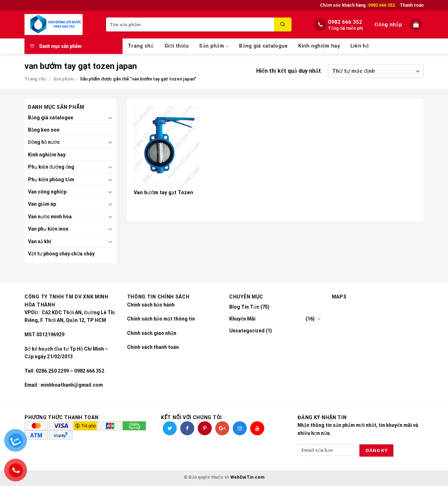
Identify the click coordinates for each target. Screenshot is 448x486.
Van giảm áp (42, 204)
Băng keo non (44, 130)
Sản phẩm (214, 46)
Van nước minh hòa (50, 217)
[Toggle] (110, 118)
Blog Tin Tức (244, 307)
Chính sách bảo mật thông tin (161, 319)
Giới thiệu (177, 46)
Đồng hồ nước (44, 142)
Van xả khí (40, 241)
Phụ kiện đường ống (51, 167)
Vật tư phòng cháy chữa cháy (61, 254)
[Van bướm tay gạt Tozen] (166, 145)
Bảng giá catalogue (263, 46)
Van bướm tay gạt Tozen (163, 193)
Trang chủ (141, 46)
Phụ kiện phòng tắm (51, 179)
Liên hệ (360, 46)
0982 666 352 (345, 22)
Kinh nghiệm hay (319, 46)
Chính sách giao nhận (152, 333)
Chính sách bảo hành (151, 305)
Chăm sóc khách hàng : (357, 5)
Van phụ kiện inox (48, 229)
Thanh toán (412, 5)
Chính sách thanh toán (153, 347)
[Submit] (283, 24)
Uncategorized (247, 331)
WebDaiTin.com (247, 477)
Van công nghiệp (47, 192)
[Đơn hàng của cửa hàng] (376, 71)
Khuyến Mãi (242, 319)
